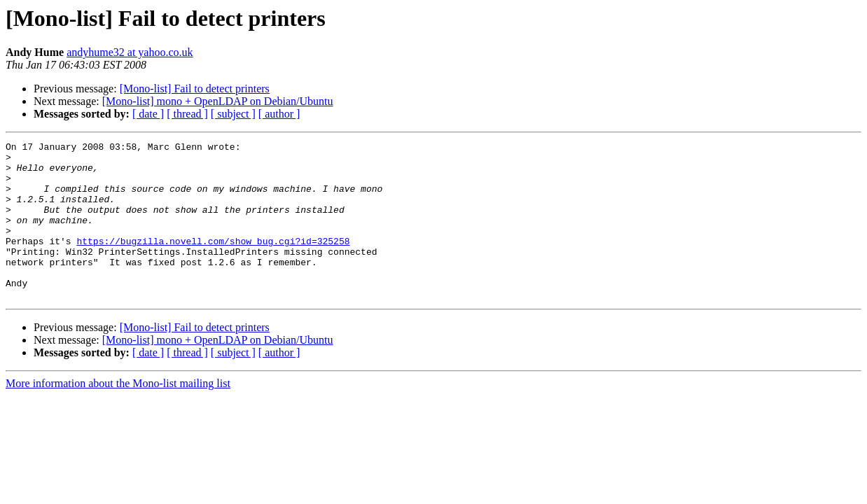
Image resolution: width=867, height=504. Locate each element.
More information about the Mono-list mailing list (118, 415)
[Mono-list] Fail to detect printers (195, 89)
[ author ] (279, 114)
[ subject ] (233, 114)
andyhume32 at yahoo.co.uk (130, 52)
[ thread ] (187, 114)
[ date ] (148, 114)
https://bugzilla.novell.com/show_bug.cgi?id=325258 (213, 262)
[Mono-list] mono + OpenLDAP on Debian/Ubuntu (218, 101)
